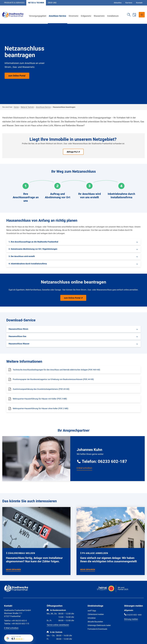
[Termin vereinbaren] (134, 15)
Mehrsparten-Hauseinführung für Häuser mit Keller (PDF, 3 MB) (40, 399)
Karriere (129, 3)
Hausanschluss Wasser (19, 344)
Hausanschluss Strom (18, 329)
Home (16, 107)
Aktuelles (118, 3)
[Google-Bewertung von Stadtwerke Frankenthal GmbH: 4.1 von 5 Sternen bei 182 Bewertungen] (19, 638)
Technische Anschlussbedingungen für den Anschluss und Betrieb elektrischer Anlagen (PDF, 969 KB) (56, 370)
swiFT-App (92, 611)
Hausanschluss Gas (17, 336)
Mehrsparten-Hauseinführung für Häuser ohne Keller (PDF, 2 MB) (41, 408)
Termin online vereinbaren (58, 625)
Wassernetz (100, 16)
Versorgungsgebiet (38, 16)
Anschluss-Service (58, 16)
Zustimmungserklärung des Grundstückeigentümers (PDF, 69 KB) (41, 389)
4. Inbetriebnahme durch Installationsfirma (28, 264)
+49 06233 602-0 (15, 621)
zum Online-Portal (17, 76)
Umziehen (92, 618)
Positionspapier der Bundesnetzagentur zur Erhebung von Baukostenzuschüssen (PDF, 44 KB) (53, 379)
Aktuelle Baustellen (95, 622)
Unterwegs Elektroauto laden (99, 625)
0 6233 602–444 (134, 615)
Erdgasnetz (87, 16)
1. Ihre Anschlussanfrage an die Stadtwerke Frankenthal (33, 242)
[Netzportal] (142, 15)
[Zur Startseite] (14, 18)
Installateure (114, 16)
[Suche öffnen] (129, 15)
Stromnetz (74, 16)
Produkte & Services (14, 3)
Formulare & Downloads (97, 629)
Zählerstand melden (96, 614)
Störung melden (131, 619)
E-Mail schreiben (84, 468)
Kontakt (139, 3)
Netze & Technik (36, 3)
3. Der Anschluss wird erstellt (22, 256)
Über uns (52, 3)
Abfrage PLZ (72, 152)
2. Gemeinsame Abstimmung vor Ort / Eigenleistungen (33, 249)
